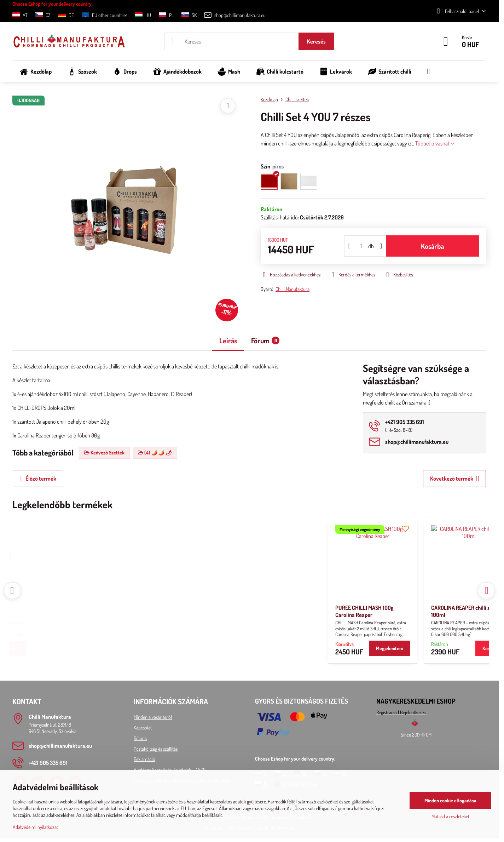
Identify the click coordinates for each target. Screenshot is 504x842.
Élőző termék (38, 479)
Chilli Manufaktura (292, 289)
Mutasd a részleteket (450, 816)
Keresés (316, 41)
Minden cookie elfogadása (450, 800)
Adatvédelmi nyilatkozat (35, 827)
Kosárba (432, 246)
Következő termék (455, 479)
